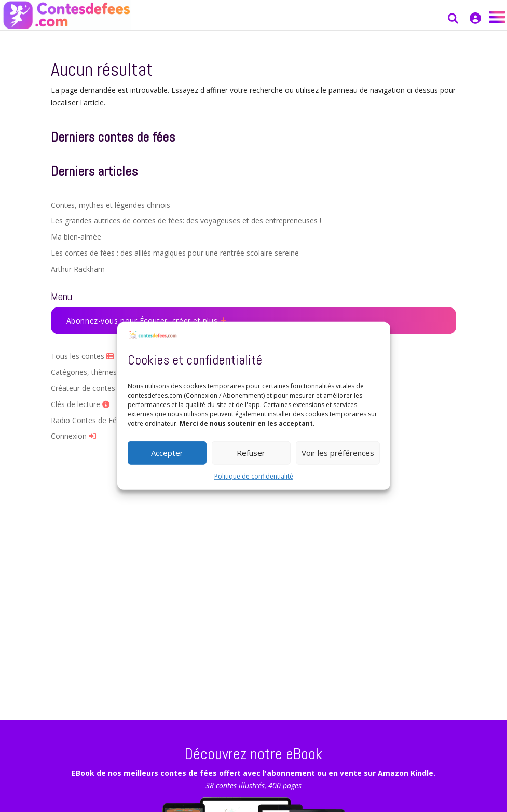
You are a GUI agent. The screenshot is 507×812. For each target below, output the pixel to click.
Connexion (73, 436)
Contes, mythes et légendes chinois (111, 205)
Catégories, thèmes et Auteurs (107, 372)
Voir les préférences (338, 453)
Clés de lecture (80, 404)
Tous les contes (82, 356)
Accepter (167, 453)
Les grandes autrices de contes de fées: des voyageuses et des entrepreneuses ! (186, 221)
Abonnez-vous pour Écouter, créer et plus (147, 321)
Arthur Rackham (78, 269)
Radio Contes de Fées (92, 420)
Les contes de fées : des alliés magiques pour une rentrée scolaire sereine (175, 253)
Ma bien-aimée (76, 237)
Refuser (251, 453)
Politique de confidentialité (254, 476)
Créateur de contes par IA (99, 388)
